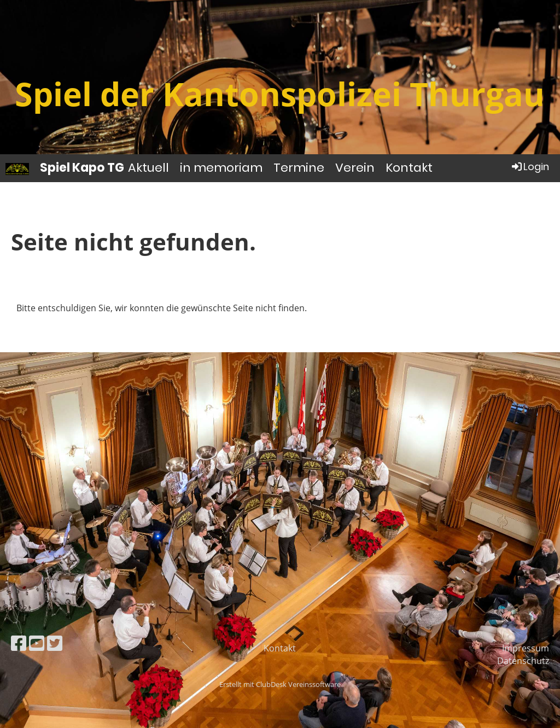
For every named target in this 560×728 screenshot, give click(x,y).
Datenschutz (523, 661)
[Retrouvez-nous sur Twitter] (55, 643)
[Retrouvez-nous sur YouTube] (37, 643)
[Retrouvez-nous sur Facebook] (19, 643)
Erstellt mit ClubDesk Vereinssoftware (280, 684)
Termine (299, 168)
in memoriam (221, 168)
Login (530, 167)
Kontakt (409, 168)
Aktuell (148, 168)
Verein (355, 168)
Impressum (526, 648)
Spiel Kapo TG (82, 168)
